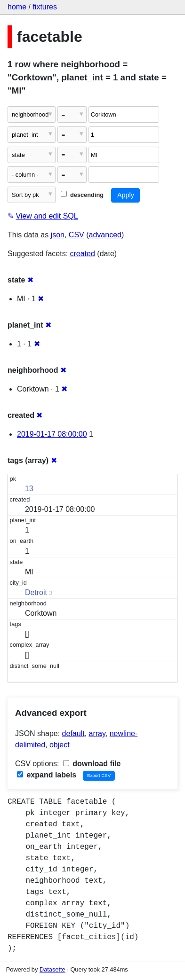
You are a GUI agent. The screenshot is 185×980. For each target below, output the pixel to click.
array (97, 733)
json (58, 235)
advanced (105, 235)
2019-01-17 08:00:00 (52, 434)
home (17, 7)
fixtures (45, 7)
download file (92, 764)
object (60, 745)
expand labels (47, 775)
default (73, 733)
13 (29, 489)
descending (82, 195)
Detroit (36, 592)
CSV (76, 235)
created (83, 254)
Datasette (52, 969)
